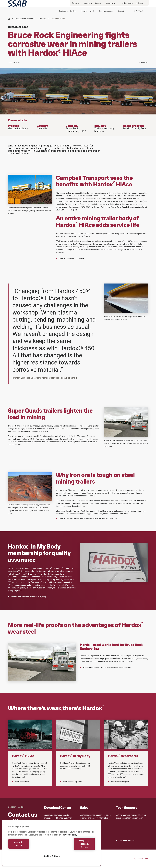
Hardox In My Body (54, 568)
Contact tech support (126, 840)
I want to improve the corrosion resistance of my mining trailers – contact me (87, 518)
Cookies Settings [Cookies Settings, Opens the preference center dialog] (52, 856)
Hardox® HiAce (18, 129)
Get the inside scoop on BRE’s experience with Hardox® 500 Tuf (106, 667)
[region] (51, 846)
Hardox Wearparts (33, 582)
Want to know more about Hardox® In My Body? (27, 597)
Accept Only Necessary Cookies (74, 847)
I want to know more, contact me (70, 258)
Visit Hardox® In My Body (71, 782)
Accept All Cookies (29, 847)
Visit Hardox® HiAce (21, 782)
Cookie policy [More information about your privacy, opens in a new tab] (71, 841)
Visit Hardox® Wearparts (119, 782)
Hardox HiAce (98, 196)
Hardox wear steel (63, 436)
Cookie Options (141, 859)
